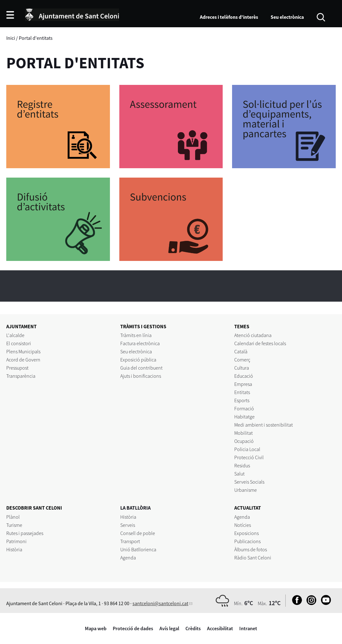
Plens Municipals (23, 351)
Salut (239, 474)
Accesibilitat (220, 628)
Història (14, 549)
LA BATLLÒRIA (135, 508)
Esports (242, 400)
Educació (244, 376)
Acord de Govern (23, 360)
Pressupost (17, 368)
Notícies (243, 525)
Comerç (242, 360)
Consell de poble (138, 533)
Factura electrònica (140, 343)
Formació (244, 408)
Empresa (243, 384)
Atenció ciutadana (253, 335)
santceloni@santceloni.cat (160, 603)
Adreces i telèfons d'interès (229, 17)
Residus (242, 465)
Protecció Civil (249, 457)
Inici (11, 38)
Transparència (21, 376)
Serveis (128, 525)
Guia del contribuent (141, 368)
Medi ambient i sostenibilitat (264, 425)
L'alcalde (15, 335)
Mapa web (96, 628)
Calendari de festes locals (260, 343)
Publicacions (247, 541)
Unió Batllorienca (138, 549)
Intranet (248, 628)
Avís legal (169, 628)
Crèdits (193, 628)
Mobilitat (244, 433)
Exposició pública (138, 360)
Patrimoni (16, 541)
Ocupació (244, 441)
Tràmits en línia (136, 335)
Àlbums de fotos (251, 549)
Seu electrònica (287, 17)
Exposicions (246, 533)
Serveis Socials (249, 482)
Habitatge (244, 417)
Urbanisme (246, 490)
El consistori (19, 343)
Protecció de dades (133, 628)
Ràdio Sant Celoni (253, 558)
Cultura (242, 368)
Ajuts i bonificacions (141, 376)
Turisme (14, 525)
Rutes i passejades (25, 533)
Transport (130, 541)
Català (241, 351)
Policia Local (247, 449)
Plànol (13, 517)
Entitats (242, 392)
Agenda (128, 558)
